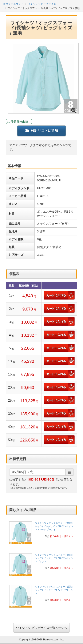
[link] (41, 534)
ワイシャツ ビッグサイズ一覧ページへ (41, 628)
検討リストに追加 (41, 131)
